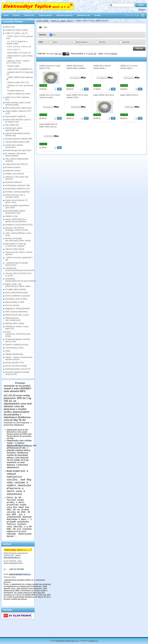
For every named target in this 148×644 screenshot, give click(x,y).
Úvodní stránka (42, 21)
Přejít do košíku (142, 15)
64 (92, 54)
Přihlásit (142, 10)
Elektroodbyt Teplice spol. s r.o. (67, 641)
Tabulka (114, 54)
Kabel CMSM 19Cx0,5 (129, 95)
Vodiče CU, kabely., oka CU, (62, 21)
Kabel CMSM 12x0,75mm (104, 95)
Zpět (43, 27)
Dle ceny (58, 54)
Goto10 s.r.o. (94, 641)
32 (89, 54)
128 (95, 54)
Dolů (68, 54)
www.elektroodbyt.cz (12, 571)
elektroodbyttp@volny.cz (19, 445)
